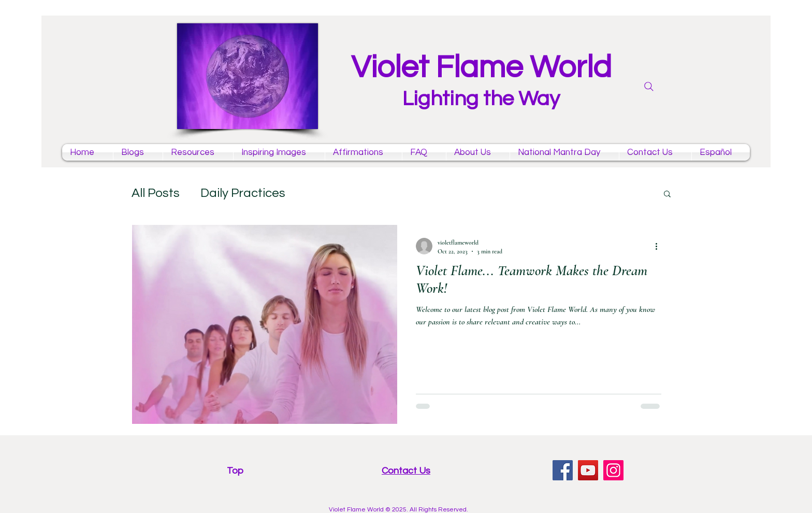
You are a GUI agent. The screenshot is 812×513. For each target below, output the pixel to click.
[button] (667, 195)
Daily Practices (243, 193)
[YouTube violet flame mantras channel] (588, 470)
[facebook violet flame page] (563, 470)
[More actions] (660, 246)
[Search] (649, 87)
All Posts (156, 193)
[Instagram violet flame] (613, 470)
